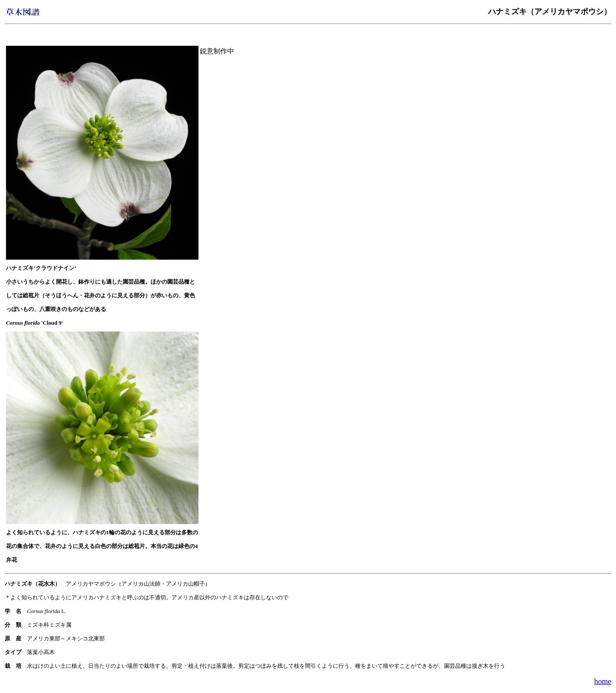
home (603, 681)
